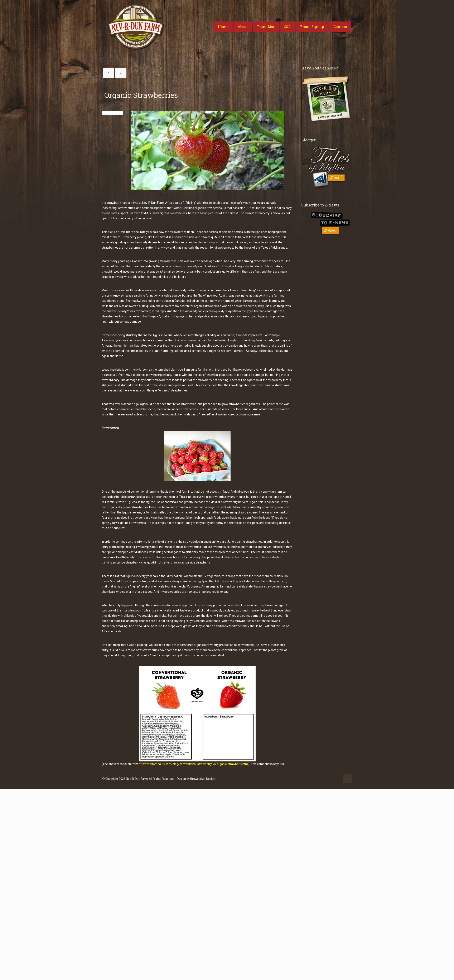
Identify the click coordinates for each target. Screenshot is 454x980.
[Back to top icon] (347, 779)
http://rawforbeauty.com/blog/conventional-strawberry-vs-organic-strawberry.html (194, 764)
